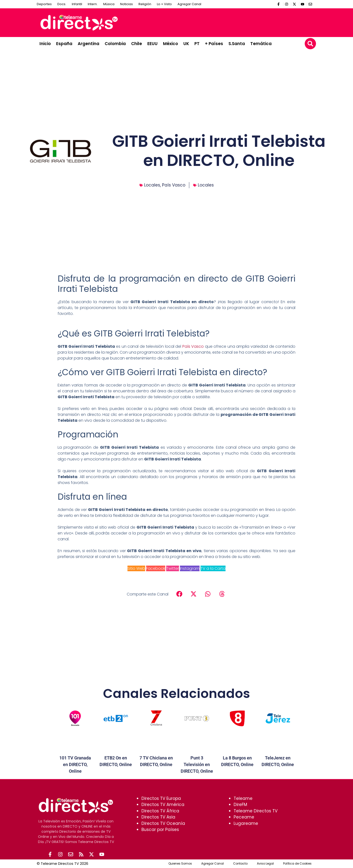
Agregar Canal (189, 4)
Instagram (190, 568)
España (64, 44)
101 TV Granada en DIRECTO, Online (75, 764)
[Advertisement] (225, 22)
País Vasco (174, 185)
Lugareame (246, 823)
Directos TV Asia (158, 817)
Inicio (45, 44)
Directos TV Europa (161, 798)
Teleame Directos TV (256, 811)
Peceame (244, 817)
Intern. (93, 4)
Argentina (88, 44)
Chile (137, 44)
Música (109, 4)
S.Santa (237, 44)
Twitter (173, 568)
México (170, 44)
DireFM (240, 805)
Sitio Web (136, 568)
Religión (145, 4)
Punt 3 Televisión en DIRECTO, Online (197, 764)
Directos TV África (160, 811)
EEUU (152, 44)
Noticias (126, 4)
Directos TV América (163, 805)
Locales (152, 185)
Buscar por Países (160, 830)
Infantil (77, 4)
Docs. (62, 4)
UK (186, 44)
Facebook (156, 568)
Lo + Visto (164, 4)
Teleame (243, 798)
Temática (261, 44)
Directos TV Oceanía (163, 823)
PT (197, 44)
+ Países (214, 44)
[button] (310, 44)
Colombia (115, 44)
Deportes (44, 4)
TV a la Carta (213, 568)
